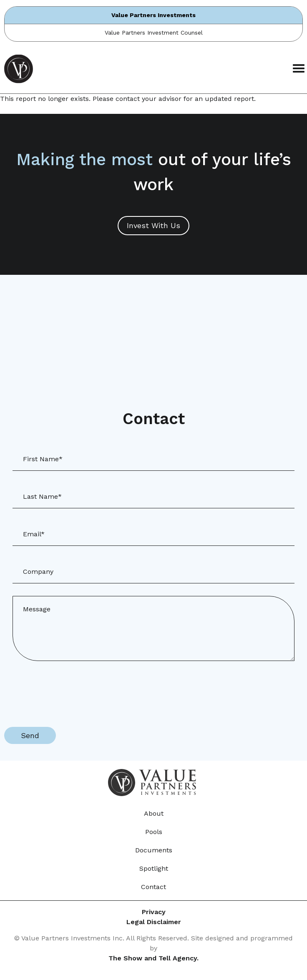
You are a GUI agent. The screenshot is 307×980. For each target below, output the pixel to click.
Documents (154, 850)
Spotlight (154, 868)
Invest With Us (153, 225)
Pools (154, 832)
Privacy (154, 912)
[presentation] (68, 690)
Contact (153, 887)
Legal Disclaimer (154, 922)
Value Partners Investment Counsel (154, 33)
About (154, 813)
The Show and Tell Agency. (153, 958)
